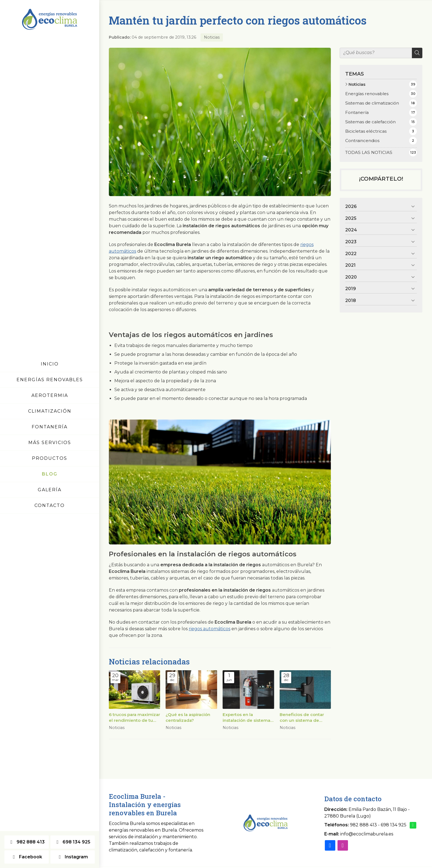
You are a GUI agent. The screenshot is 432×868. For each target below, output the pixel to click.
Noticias (212, 37)
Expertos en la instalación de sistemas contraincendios (248, 718)
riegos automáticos (210, 629)
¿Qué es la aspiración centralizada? (188, 717)
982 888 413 (363, 825)
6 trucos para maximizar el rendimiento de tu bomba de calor (134, 718)
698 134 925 (394, 825)
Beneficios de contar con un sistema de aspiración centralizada (304, 718)
